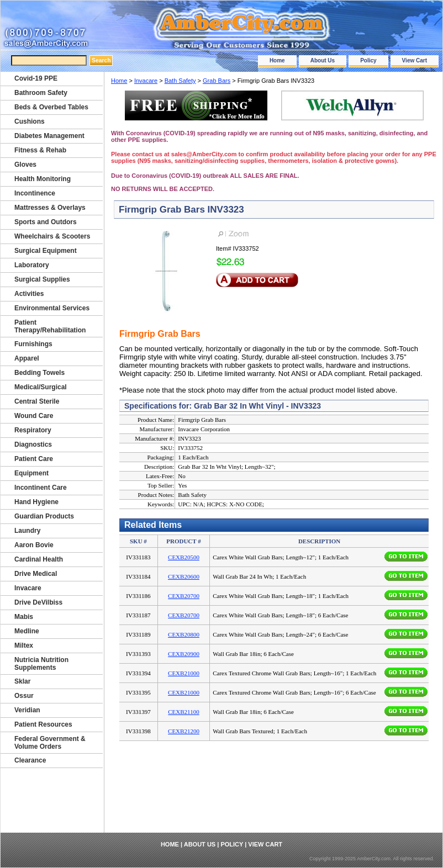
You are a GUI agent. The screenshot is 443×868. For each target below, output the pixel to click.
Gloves (25, 165)
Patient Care (34, 459)
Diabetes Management (49, 136)
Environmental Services (52, 308)
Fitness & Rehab (40, 150)
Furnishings (33, 344)
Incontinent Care (41, 488)
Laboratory (32, 265)
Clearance (30, 760)
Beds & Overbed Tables (51, 107)
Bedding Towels (39, 373)
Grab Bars (217, 81)
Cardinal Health (39, 559)
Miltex (24, 645)
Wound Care (34, 416)
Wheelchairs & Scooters (52, 236)
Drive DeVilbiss (38, 602)
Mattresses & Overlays (50, 208)
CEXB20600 (184, 576)
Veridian (27, 710)
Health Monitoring (43, 179)
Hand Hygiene (36, 502)
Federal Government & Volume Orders (50, 743)
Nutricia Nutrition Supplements (41, 664)
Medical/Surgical (41, 387)
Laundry (27, 531)
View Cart (415, 60)
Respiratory (33, 430)
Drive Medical (36, 574)
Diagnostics (33, 444)
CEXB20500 (184, 557)
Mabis (24, 617)
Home (277, 60)
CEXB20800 (184, 634)
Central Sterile (37, 401)
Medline (27, 631)
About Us (323, 60)
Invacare (146, 81)
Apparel (27, 358)
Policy (368, 60)
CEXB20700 (184, 596)
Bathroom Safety (41, 93)
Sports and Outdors (46, 222)
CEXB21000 (184, 673)
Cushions (30, 121)
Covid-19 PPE (36, 78)
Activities (29, 294)
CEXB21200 (184, 731)
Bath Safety (180, 81)
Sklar (22, 681)
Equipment (31, 473)
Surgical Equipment (46, 251)
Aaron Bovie (34, 545)
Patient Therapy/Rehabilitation (50, 326)
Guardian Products (44, 516)
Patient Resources (43, 724)
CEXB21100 (183, 712)
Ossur (24, 696)
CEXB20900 (184, 654)
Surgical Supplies (42, 279)
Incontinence (35, 193)
